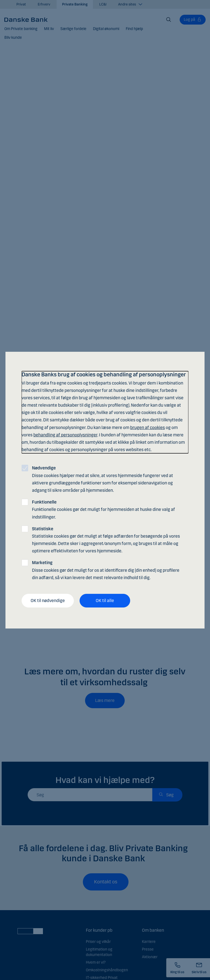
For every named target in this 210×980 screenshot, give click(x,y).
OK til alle (105, 601)
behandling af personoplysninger (65, 435)
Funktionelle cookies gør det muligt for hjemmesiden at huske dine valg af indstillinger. (103, 509)
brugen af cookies (148, 428)
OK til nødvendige (48, 601)
